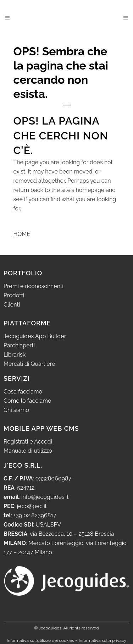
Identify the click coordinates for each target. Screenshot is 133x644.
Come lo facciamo (27, 401)
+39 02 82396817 (35, 515)
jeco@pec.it (32, 506)
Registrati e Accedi (28, 442)
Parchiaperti (19, 345)
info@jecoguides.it (45, 497)
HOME (22, 234)
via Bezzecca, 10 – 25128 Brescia (71, 534)
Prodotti (14, 295)
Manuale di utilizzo (28, 451)
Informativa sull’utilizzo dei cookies (40, 640)
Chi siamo (16, 410)
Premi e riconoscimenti (34, 286)
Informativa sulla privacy (102, 640)
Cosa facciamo (23, 392)
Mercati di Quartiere (29, 364)
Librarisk (15, 355)
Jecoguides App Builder (35, 336)
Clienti (12, 305)
